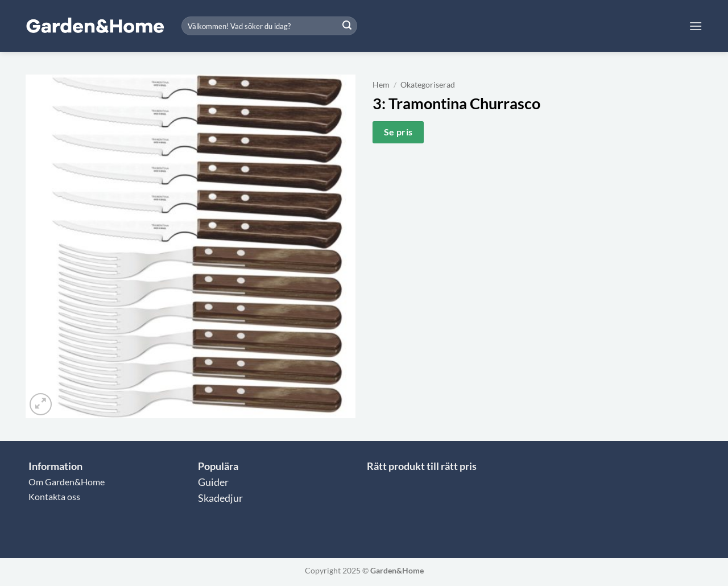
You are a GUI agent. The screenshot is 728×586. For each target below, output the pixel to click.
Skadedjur (220, 498)
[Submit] (347, 26)
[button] (696, 26)
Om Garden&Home (67, 482)
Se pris (398, 132)
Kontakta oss (54, 496)
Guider (213, 482)
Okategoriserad (428, 85)
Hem (381, 85)
